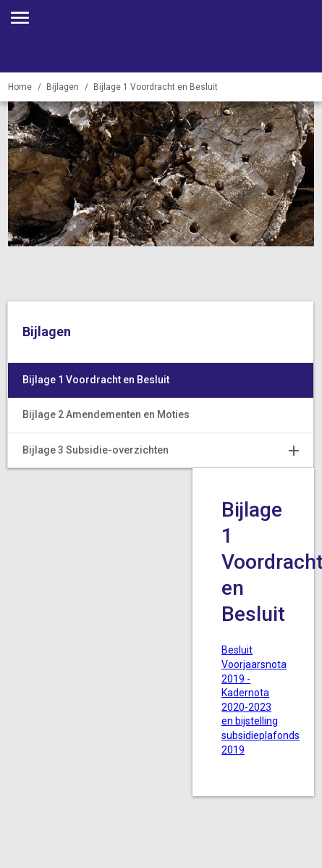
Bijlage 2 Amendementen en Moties (106, 414)
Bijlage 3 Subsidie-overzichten (96, 450)
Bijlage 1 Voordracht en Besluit (156, 87)
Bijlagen (47, 331)
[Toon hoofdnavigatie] (20, 18)
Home (20, 87)
